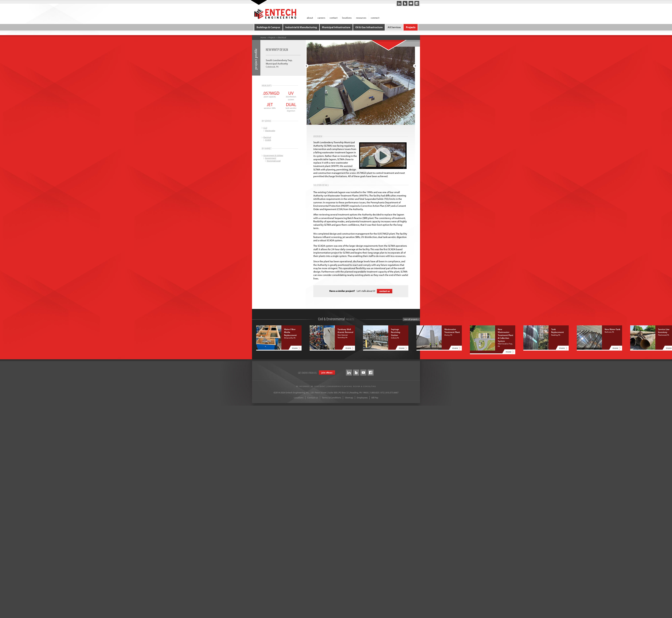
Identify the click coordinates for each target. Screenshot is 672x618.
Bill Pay (375, 397)
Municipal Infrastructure (336, 27)
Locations (299, 397)
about (310, 18)
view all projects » (411, 319)
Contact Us (313, 397)
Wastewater (270, 130)
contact (334, 18)
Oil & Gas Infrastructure (369, 27)
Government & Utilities (273, 155)
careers (321, 18)
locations (347, 18)
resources (361, 18)
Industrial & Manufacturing (301, 27)
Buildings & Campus (269, 27)
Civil (265, 127)
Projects (410, 27)
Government (271, 157)
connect (375, 18)
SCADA (268, 139)
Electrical (282, 37)
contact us (385, 291)
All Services (394, 27)
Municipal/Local (274, 160)
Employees (362, 397)
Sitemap (349, 397)
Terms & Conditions (332, 397)
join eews (327, 372)
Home (263, 37)
